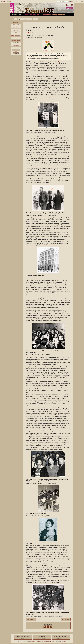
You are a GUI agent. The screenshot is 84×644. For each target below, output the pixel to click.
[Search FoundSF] (63, 2)
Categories (16, 23)
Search (71, 2)
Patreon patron (16, 53)
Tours (34, 19)
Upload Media (16, 46)
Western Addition (16, 27)
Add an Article (16, 42)
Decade (15, 19)
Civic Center (16, 31)
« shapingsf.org (16, 15)
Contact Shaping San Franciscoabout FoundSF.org (61, 637)
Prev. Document (31, 619)
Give (37, 19)
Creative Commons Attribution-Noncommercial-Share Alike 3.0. (42, 641)
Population (26, 19)
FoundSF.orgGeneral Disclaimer (42, 637)
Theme (31, 19)
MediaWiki (64, 641)
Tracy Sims (59, 564)
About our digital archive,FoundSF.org (23, 637)
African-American (16, 24)
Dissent (16, 34)
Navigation (9, 1)
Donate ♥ (69, 8)
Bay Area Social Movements (16, 36)
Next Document (66, 619)
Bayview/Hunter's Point (16, 29)
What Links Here (16, 38)
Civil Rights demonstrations (63, 62)
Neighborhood (21, 19)
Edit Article (16, 44)
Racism (16, 32)
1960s (16, 26)
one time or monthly (16, 50)
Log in (82, 1)
